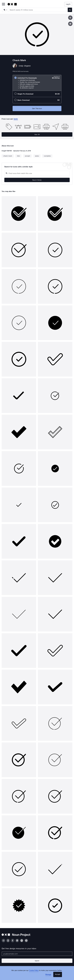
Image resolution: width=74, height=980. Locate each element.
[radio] (37, 83)
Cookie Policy (34, 970)
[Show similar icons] (70, 24)
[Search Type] (5, 10)
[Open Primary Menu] (3, 4)
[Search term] (38, 10)
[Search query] (37, 173)
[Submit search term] (70, 10)
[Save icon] (70, 18)
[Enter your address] (37, 954)
